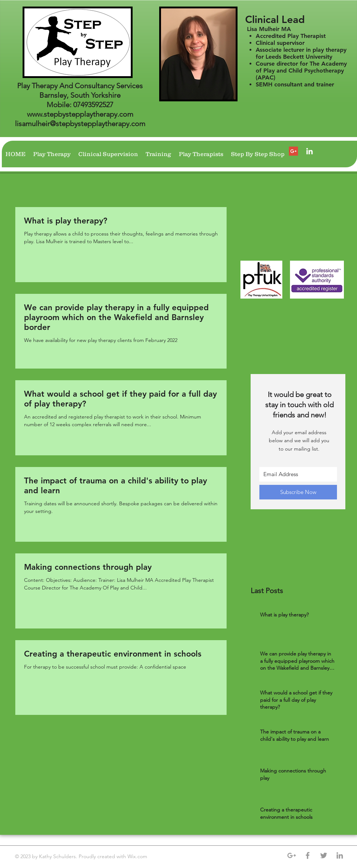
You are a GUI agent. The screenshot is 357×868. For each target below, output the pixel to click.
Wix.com (138, 856)
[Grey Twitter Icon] (324, 855)
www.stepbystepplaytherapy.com (80, 114)
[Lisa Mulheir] (309, 151)
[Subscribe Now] (298, 492)
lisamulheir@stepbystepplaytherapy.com (80, 124)
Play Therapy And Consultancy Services (80, 86)
